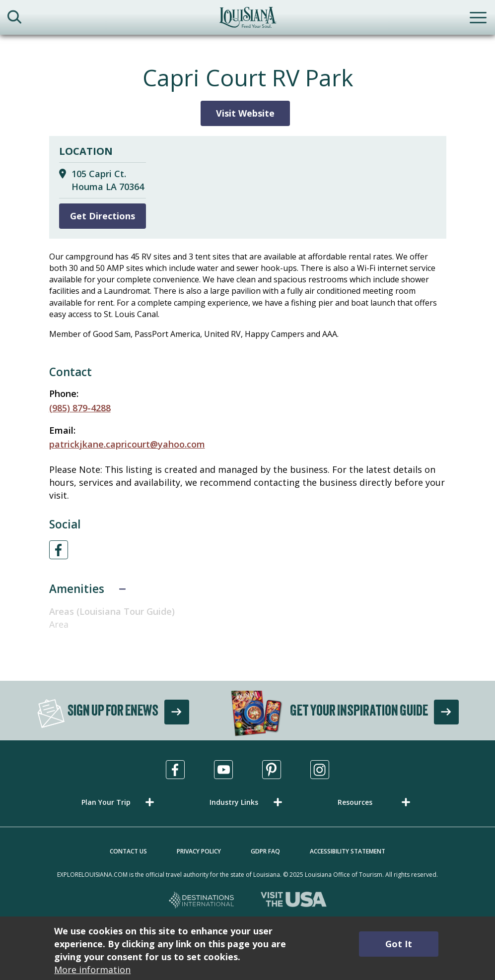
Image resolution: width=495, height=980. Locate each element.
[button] (120, 802)
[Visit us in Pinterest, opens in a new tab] (272, 770)
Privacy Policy (199, 851)
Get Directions (103, 216)
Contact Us (128, 851)
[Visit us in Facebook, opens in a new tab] (175, 770)
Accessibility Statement (348, 851)
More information (92, 970)
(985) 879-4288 (80, 408)
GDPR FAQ (265, 851)
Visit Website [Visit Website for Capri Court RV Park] (245, 113)
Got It (399, 944)
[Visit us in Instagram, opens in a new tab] (320, 770)
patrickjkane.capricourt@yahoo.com (127, 444)
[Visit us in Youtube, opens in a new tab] (223, 770)
